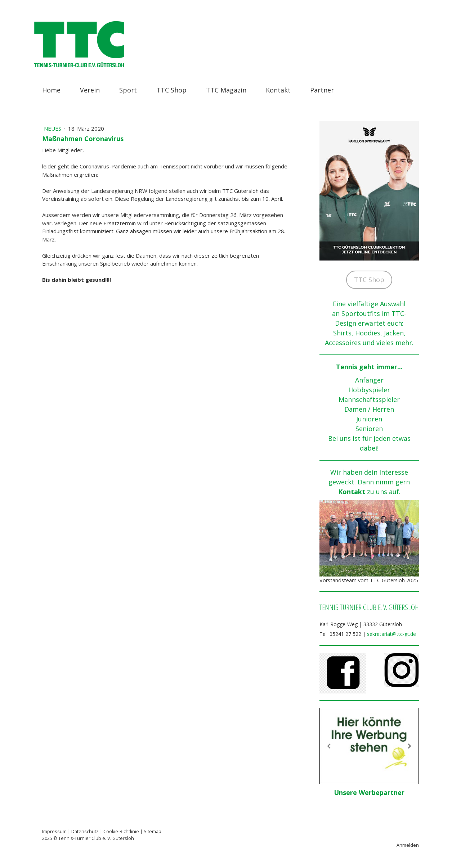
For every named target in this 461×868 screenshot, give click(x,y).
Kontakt (278, 90)
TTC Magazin (226, 90)
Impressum (54, 831)
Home (51, 90)
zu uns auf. (384, 492)
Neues (53, 128)
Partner (322, 90)
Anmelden (408, 845)
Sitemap (153, 831)
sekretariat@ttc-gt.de (391, 634)
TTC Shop (171, 90)
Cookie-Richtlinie (121, 831)
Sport (128, 90)
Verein (90, 90)
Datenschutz (85, 831)
